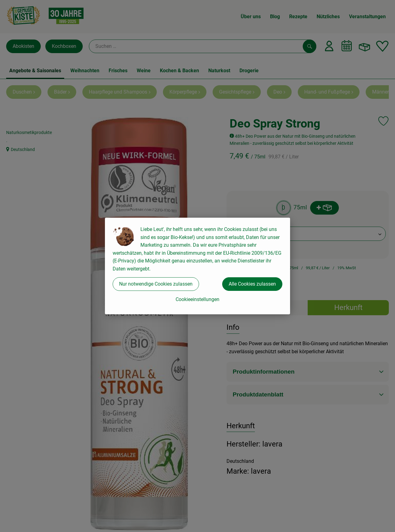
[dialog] (197, 266)
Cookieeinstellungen (197, 299)
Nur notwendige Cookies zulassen (156, 284)
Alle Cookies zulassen (252, 284)
